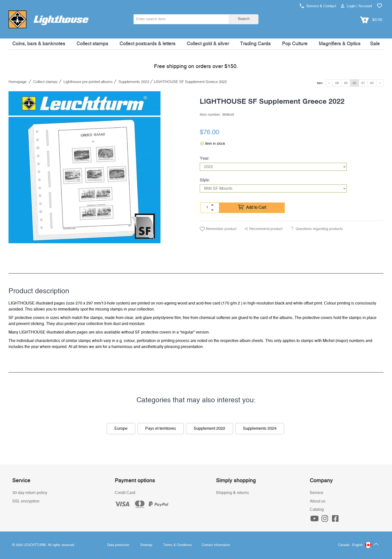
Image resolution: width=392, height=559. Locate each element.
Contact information (216, 545)
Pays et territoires (161, 428)
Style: (205, 180)
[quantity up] (212, 205)
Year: (204, 158)
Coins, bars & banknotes (39, 44)
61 (363, 83)
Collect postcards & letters (147, 44)
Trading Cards (255, 44)
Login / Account (356, 6)
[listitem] (84, 167)
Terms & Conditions (178, 545)
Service (316, 493)
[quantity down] (212, 210)
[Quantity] (207, 207)
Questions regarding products (319, 229)
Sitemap (146, 545)
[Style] (273, 188)
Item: (320, 83)
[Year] (273, 167)
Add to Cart (252, 207)
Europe (121, 428)
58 (337, 83)
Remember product (218, 229)
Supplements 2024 (260, 428)
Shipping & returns (232, 493)
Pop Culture (295, 44)
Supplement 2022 (209, 428)
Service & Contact (318, 6)
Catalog (317, 509)
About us (318, 501)
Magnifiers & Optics (340, 44)
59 (346, 83)
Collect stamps (92, 44)
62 (372, 83)
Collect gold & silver (208, 44)
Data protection (118, 545)
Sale (375, 44)
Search (244, 19)
